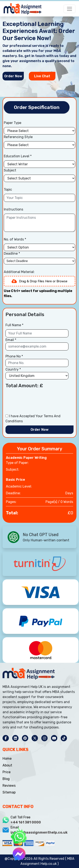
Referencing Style (18, 137)
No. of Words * (15, 240)
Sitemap (9, 792)
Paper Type (13, 123)
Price (7, 772)
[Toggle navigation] (69, 8)
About (7, 765)
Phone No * (14, 357)
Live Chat (42, 76)
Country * (13, 370)
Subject (10, 170)
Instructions (13, 210)
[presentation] (37, 402)
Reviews (9, 786)
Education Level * (18, 156)
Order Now (13, 76)
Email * (11, 340)
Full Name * (14, 325)
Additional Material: (19, 272)
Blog (6, 779)
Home (7, 759)
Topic (8, 190)
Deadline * (12, 254)
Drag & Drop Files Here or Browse (39, 281)
